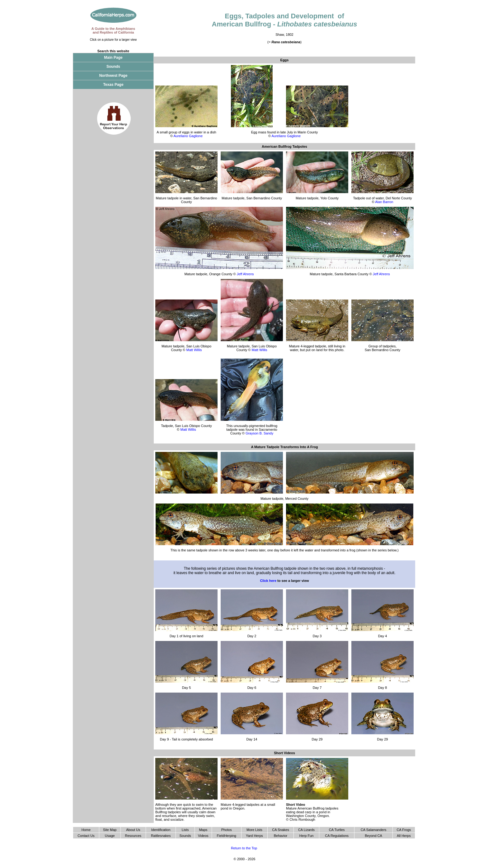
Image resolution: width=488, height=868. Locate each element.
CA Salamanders (374, 830)
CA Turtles (337, 830)
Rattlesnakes (161, 836)
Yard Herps (254, 836)
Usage (110, 836)
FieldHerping (227, 836)
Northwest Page (113, 76)
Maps (203, 830)
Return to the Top (244, 848)
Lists (185, 830)
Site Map (110, 830)
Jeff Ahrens (245, 274)
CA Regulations (337, 836)
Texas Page (113, 85)
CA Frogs (404, 830)
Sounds (113, 67)
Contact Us (86, 836)
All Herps (404, 836)
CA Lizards (306, 830)
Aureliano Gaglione (188, 136)
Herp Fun (307, 836)
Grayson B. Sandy (259, 433)
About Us (133, 830)
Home (86, 830)
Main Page (113, 58)
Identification (161, 830)
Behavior (281, 836)
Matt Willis (194, 350)
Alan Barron (384, 202)
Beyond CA (373, 836)
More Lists (254, 830)
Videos (203, 836)
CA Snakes (280, 830)
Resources (133, 836)
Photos (227, 830)
